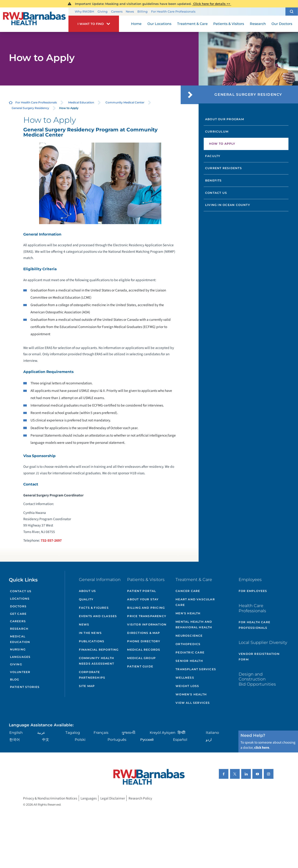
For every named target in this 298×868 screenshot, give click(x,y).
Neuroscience (189, 636)
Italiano (212, 733)
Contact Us (216, 193)
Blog (15, 679)
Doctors (18, 606)
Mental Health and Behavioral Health (194, 624)
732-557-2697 (51, 540)
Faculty (213, 156)
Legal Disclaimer (113, 798)
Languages (20, 657)
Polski (80, 740)
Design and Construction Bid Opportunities (257, 679)
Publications (92, 641)
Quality (86, 599)
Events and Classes (98, 616)
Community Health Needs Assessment (97, 661)
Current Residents (223, 168)
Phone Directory (144, 641)
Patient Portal (142, 591)
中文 (46, 740)
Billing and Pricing (146, 608)
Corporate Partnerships (92, 675)
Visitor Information (147, 624)
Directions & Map (144, 633)
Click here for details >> (212, 4)
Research (19, 629)
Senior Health (189, 661)
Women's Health (191, 694)
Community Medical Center (125, 102)
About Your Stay (143, 599)
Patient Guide (140, 666)
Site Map (87, 686)
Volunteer (20, 672)
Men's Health (188, 613)
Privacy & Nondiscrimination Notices (50, 798)
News (130, 12)
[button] (292, 12)
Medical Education (81, 102)
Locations (20, 599)
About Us (88, 591)
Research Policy (140, 798)
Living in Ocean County (228, 205)
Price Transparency (147, 616)
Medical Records (144, 650)
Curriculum (217, 132)
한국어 (15, 740)
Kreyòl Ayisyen (163, 733)
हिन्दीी (181, 733)
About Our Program (225, 119)
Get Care (18, 614)
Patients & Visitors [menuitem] (229, 24)
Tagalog (73, 733)
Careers (117, 12)
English (16, 733)
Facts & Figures (94, 608)
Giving (103, 12)
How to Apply (222, 144)
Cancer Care (188, 591)
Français (101, 733)
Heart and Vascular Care (195, 602)
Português (117, 740)
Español (180, 740)
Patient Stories (25, 687)
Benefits (213, 180)
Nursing (18, 649)
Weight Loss (187, 686)
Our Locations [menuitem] (159, 24)
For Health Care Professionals (173, 12)
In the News (90, 633)
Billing (142, 12)
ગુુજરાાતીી (128, 733)
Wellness (185, 678)
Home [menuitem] (136, 24)
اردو (209, 740)
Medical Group (141, 658)
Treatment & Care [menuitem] (192, 24)
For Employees (253, 591)
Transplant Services (196, 669)
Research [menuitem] (258, 24)
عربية (41, 733)
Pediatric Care (190, 652)
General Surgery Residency (30, 108)
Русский (147, 740)
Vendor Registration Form (259, 657)
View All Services (193, 703)
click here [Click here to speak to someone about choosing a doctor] (262, 748)
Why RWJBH (84, 12)
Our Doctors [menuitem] (282, 24)
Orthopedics (188, 644)
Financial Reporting (99, 650)
